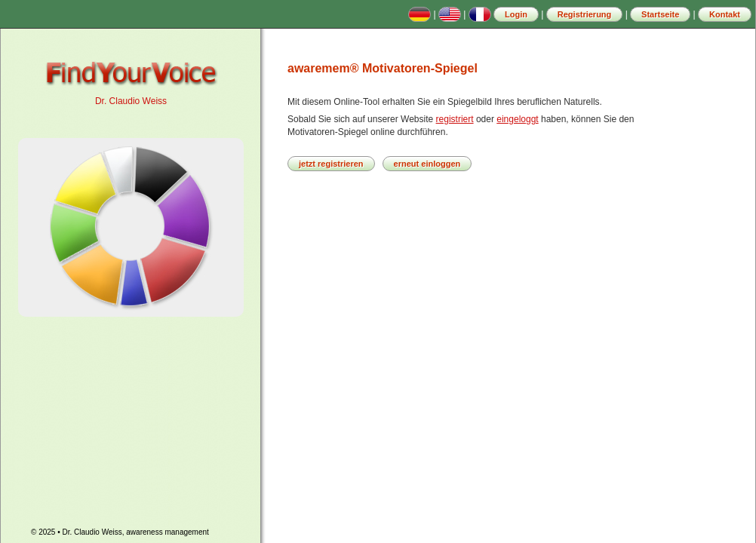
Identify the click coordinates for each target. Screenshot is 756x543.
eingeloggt (517, 119)
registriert (455, 119)
